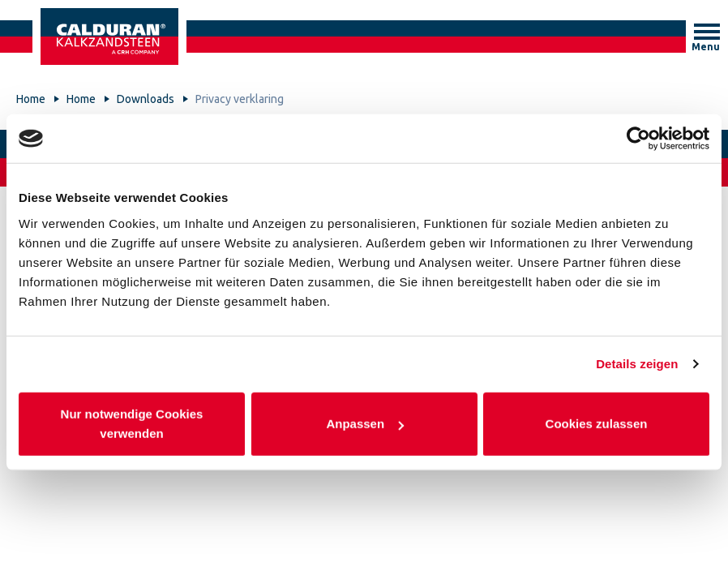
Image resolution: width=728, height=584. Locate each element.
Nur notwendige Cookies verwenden (132, 423)
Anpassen (365, 423)
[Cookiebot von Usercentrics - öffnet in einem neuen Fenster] (638, 139)
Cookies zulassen (597, 423)
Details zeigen (637, 364)
